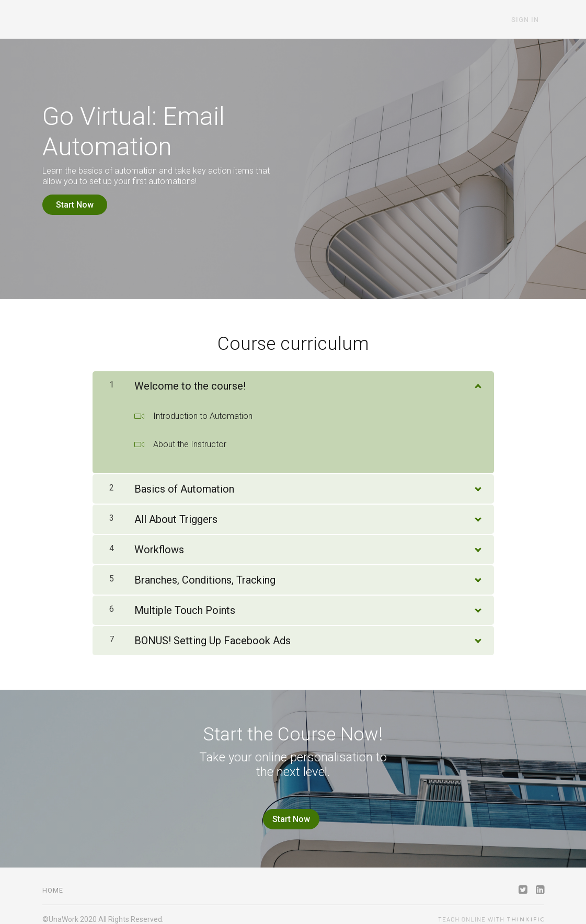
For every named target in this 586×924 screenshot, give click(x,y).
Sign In (530, 20)
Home (53, 881)
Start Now (75, 205)
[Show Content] (477, 379)
